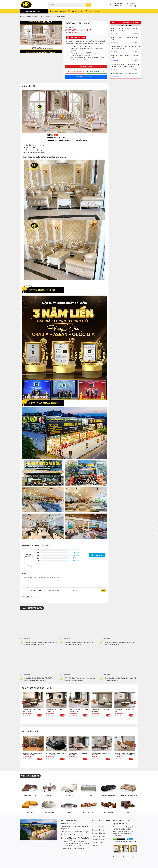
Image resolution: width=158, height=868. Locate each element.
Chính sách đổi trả (92, 11)
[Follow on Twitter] (120, 824)
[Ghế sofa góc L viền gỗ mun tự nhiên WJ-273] (56, 700)
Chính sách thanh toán (57, 11)
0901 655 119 (118, 6)
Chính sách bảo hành (75, 11)
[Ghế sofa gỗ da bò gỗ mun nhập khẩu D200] (79, 743)
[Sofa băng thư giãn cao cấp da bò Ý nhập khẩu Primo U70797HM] (125, 743)
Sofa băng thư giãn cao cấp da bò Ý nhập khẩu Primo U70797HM (125, 754)
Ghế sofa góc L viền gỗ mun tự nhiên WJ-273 (55, 711)
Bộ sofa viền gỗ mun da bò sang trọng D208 (101, 711)
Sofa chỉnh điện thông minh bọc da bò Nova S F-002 (56, 754)
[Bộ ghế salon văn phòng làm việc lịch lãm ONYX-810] (33, 743)
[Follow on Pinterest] (123, 824)
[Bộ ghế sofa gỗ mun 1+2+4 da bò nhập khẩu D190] (79, 700)
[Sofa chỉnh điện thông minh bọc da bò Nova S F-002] (56, 743)
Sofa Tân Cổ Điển (42, 16)
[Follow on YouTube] (126, 824)
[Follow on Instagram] (117, 824)
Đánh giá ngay (97, 555)
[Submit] (89, 5)
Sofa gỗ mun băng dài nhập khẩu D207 (124, 711)
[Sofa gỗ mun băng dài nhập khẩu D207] (125, 700)
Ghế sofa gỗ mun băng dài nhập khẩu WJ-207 (101, 754)
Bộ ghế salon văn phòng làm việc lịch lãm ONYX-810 (32, 754)
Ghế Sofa (31, 16)
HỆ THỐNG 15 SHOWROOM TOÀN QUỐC (126, 23)
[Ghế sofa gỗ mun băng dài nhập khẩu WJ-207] (102, 743)
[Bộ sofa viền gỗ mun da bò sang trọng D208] (102, 700)
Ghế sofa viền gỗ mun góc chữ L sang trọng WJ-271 (32, 711)
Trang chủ (23, 16)
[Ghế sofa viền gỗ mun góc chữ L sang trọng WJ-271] (33, 700)
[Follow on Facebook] (114, 824)
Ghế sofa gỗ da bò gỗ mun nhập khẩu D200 (78, 754)
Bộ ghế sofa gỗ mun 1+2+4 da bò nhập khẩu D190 (78, 711)
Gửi (104, 590)
